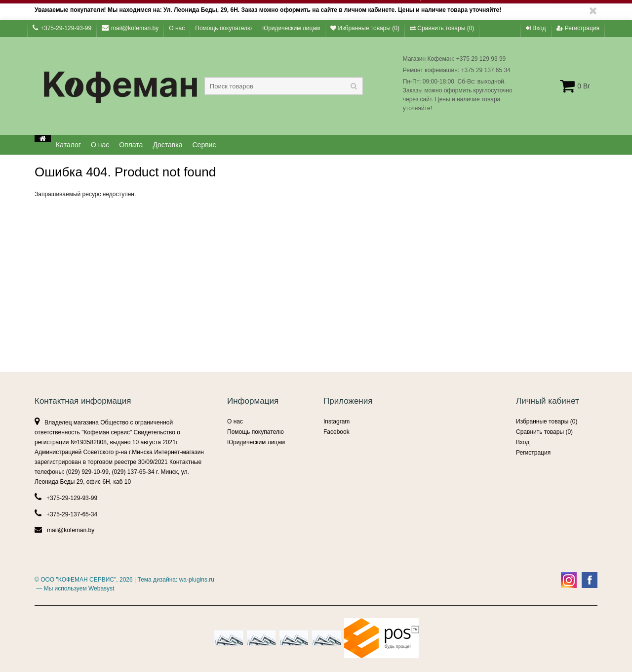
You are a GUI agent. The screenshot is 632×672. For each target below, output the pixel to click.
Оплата (131, 145)
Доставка (167, 145)
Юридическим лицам (291, 28)
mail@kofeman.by (130, 28)
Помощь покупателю (223, 28)
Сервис (204, 145)
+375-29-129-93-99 (62, 28)
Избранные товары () (365, 28)
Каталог (68, 145)
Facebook (336, 432)
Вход (536, 28)
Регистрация (578, 28)
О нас (177, 28)
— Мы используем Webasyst (74, 588)
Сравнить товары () (442, 28)
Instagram (336, 421)
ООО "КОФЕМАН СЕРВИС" (78, 580)
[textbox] (284, 86)
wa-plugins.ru (197, 580)
